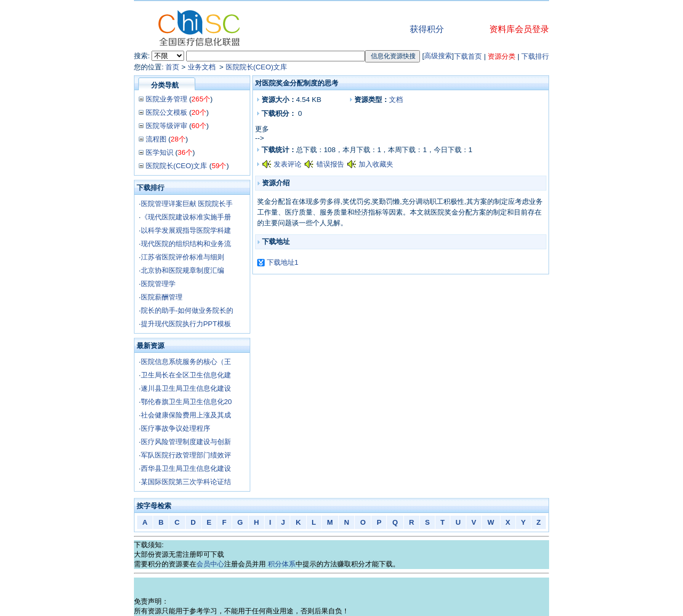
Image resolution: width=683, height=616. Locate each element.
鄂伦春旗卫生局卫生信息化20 (186, 402)
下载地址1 (283, 262)
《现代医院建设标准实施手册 (186, 217)
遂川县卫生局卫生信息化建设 (186, 388)
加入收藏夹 (376, 164)
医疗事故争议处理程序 (176, 428)
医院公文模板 (166, 112)
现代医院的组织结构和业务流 (186, 244)
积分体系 (282, 564)
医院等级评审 (166, 126)
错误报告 (330, 164)
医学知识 (160, 152)
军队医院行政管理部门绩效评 (186, 455)
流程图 (156, 139)
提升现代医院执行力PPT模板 (186, 324)
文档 (396, 100)
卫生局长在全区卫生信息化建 (186, 375)
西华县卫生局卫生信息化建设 (186, 468)
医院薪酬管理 (162, 297)
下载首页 (468, 56)
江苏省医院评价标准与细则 (182, 257)
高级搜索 (438, 56)
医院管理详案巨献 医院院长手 (187, 204)
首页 (172, 67)
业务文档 (203, 67)
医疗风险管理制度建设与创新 (186, 442)
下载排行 (535, 56)
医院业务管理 (166, 99)
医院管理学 (158, 284)
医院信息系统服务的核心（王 (186, 362)
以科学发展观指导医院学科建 (186, 230)
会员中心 (210, 564)
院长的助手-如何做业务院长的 (187, 310)
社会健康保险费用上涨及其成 (186, 415)
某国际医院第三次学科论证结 (186, 482)
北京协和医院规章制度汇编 (182, 270)
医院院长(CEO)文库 (257, 67)
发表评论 (288, 164)
